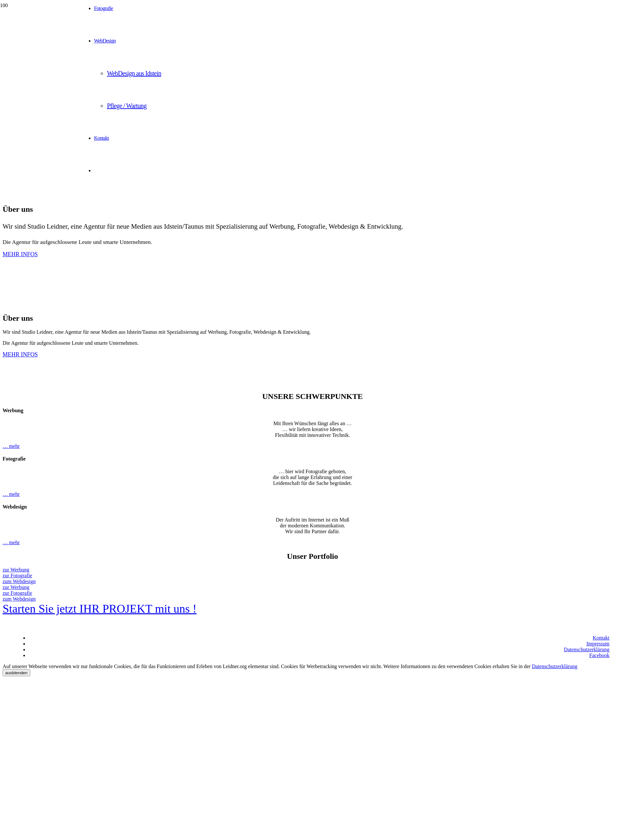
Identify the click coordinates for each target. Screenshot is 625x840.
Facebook (599, 655)
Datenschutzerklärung (587, 649)
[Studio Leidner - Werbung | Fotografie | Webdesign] (41, 34)
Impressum (598, 644)
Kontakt (601, 638)
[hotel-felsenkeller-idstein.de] (169, 837)
